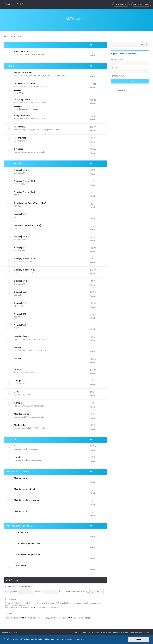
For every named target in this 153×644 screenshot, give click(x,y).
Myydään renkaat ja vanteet (27, 500)
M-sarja (18, 369)
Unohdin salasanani (67, 591)
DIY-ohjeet (22, 93)
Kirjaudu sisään (12, 586)
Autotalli (18, 446)
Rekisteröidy (26, 586)
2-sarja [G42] (20, 214)
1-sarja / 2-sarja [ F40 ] (25, 192)
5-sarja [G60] (20, 325)
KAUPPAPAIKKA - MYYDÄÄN (19, 472)
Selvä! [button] (139, 639)
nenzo (87, 618)
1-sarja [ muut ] (21, 170)
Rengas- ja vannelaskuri (27, 109)
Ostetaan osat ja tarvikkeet (27, 543)
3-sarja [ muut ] (21, 236)
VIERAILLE (10, 45)
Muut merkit (20, 425)
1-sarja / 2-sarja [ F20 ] (25, 181)
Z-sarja (17, 380)
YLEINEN (10, 66)
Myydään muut (21, 511)
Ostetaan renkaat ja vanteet (27, 554)
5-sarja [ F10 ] (21, 303)
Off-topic (18, 149)
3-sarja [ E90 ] (21, 247)
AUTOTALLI (11, 439)
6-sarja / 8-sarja (22, 336)
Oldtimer (18, 403)
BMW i (17, 391)
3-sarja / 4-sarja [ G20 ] (25, 269)
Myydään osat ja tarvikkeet (27, 489)
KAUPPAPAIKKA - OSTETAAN (19, 526)
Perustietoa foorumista (25, 51)
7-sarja (17, 347)
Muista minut (82, 591)
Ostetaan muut (21, 565)
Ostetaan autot (21, 532)
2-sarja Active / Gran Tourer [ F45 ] (31, 203)
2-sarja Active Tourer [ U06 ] (27, 225)
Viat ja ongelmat (22, 115)
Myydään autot (21, 478)
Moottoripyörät (21, 414)
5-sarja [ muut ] (21, 281)
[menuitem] (20, 4)
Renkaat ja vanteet (23, 99)
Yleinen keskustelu (23, 72)
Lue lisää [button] (79, 639)
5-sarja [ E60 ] (21, 292)
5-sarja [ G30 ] (21, 314)
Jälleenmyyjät (21, 126)
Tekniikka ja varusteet (25, 83)
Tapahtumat (20, 138)
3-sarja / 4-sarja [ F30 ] (25, 258)
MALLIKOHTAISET (14, 163)
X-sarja (17, 358)
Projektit (18, 457)
